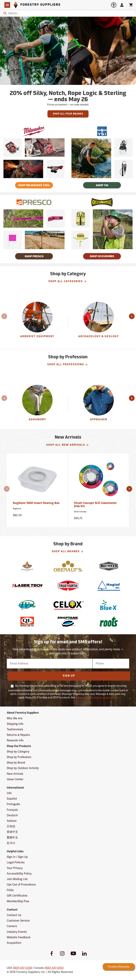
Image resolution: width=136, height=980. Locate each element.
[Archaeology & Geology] (99, 322)
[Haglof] (109, 586)
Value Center (15, 779)
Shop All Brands (68, 552)
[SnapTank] (68, 622)
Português (13, 804)
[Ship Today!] (34, 158)
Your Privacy (15, 868)
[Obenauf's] (68, 566)
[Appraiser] (99, 404)
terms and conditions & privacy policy (96, 698)
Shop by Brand (16, 763)
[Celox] (68, 605)
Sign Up (69, 676)
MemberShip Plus (18, 901)
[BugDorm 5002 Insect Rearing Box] (37, 490)
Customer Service (18, 921)
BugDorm (17, 509)
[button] (2, 316)
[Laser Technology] (27, 586)
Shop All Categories (68, 281)
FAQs (10, 890)
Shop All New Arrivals (68, 445)
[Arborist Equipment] (37, 322)
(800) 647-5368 (22, 968)
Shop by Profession (19, 757)
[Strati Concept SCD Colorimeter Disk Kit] (99, 490)
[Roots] (109, 622)
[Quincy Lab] (27, 622)
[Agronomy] (37, 404)
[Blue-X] (109, 605)
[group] (37, 322)
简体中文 (12, 832)
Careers (12, 926)
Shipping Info (15, 724)
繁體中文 (12, 838)
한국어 (11, 843)
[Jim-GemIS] (27, 566)
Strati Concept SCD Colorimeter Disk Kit (95, 505)
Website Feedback (19, 937)
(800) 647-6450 (54, 968)
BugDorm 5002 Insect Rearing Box (36, 503)
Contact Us (14, 915)
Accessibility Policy (19, 874)
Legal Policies (16, 862)
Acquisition (14, 943)
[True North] (68, 586)
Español (12, 799)
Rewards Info (15, 740)
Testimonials (15, 729)
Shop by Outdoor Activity (23, 768)
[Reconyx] (109, 566)
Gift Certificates (17, 896)
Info (9, 793)
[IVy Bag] (27, 605)
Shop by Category (18, 752)
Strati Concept (80, 512)
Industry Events (17, 932)
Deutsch (12, 815)
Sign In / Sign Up (17, 857)
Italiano (12, 821)
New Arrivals (15, 774)
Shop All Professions (68, 365)
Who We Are (15, 718)
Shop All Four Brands (68, 114)
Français (12, 810)
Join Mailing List (17, 879)
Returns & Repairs (18, 735)
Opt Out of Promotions (21, 885)
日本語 (11, 826)
